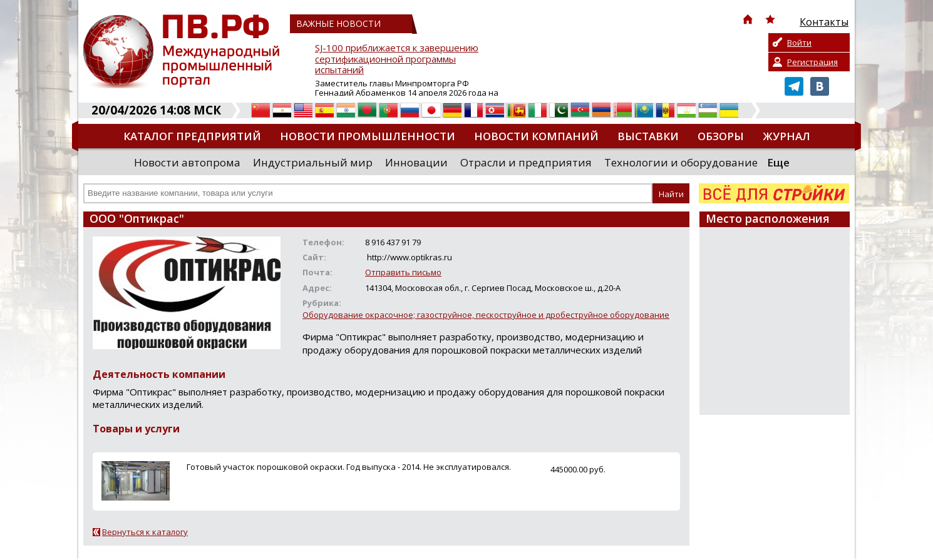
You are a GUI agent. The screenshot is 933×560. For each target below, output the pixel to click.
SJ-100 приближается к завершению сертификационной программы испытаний (397, 59)
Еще (778, 162)
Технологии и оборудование (681, 162)
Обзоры (721, 136)
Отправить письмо (403, 272)
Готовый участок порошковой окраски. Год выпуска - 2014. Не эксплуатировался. (349, 467)
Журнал (786, 136)
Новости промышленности (368, 136)
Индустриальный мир (313, 162)
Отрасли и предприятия (526, 162)
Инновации (416, 162)
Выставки (648, 136)
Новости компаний (536, 136)
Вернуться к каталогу (145, 532)
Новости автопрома (187, 162)
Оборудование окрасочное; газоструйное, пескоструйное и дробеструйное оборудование (486, 315)
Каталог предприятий (192, 136)
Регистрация (812, 62)
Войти (799, 43)
